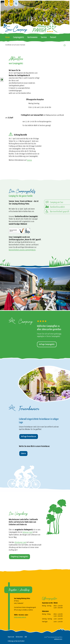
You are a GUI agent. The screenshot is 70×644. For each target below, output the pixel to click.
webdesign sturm (58, 639)
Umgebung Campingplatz (20, 557)
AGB (26, 637)
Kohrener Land (28, 532)
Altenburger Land (20, 542)
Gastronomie (33, 37)
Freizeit (53, 37)
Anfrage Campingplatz (47, 344)
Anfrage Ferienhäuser (29, 436)
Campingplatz (19, 37)
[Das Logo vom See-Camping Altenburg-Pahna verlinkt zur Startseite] (15, 28)
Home (8, 37)
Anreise (29, 160)
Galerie (23, 453)
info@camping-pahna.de (20, 617)
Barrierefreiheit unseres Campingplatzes (22, 250)
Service (44, 37)
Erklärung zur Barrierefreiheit (16, 641)
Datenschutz (19, 637)
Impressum (11, 637)
